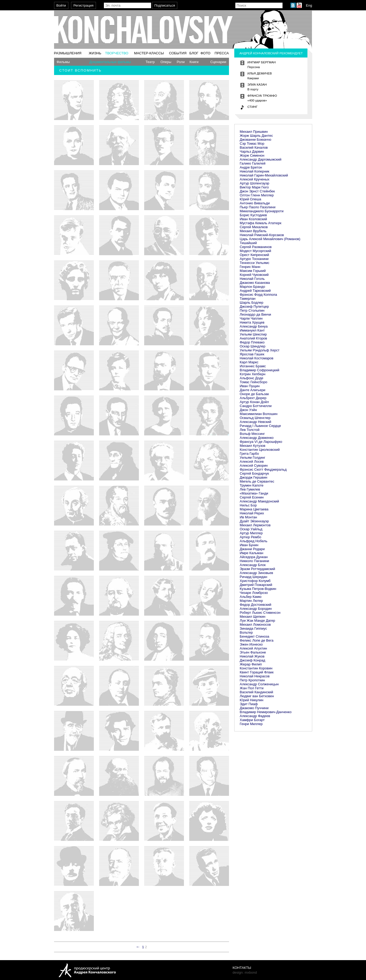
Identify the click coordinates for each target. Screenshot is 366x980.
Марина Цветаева (254, 509)
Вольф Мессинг (252, 434)
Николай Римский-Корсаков (262, 235)
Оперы (166, 62)
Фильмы (63, 62)
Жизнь (95, 53)
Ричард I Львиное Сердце (261, 426)
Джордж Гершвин (254, 477)
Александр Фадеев (255, 716)
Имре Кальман (252, 553)
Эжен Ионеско (251, 644)
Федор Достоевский (256, 605)
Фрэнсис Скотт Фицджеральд (263, 469)
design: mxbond (245, 972)
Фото (205, 53)
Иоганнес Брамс (253, 366)
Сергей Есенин (252, 497)
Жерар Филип (251, 664)
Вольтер (246, 632)
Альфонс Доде (252, 378)
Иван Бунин (249, 545)
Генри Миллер (251, 724)
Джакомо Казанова (255, 283)
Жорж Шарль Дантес (256, 136)
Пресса (222, 53)
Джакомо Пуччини (254, 708)
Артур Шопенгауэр (255, 183)
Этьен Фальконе (253, 652)
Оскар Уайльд (251, 529)
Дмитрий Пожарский (256, 585)
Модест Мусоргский (255, 251)
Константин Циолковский (260, 450)
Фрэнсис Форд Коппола (259, 295)
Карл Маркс (249, 362)
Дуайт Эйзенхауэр (254, 521)
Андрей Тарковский (255, 291)
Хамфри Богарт (252, 720)
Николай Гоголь (252, 279)
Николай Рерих (252, 513)
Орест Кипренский (255, 255)
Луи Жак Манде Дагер (258, 621)
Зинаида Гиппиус (253, 628)
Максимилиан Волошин (259, 414)
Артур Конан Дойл (254, 402)
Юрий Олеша (251, 199)
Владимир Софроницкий (260, 370)
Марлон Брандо (253, 287)
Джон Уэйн (248, 410)
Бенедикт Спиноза (255, 636)
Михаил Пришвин (254, 132)
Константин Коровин (256, 668)
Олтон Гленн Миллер (257, 195)
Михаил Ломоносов (255, 624)
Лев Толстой (250, 430)
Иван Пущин (250, 386)
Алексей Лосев (252, 462)
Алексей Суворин (254, 465)
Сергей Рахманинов (256, 247)
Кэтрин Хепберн (253, 374)
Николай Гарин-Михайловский (264, 175)
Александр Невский (256, 422)
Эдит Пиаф (249, 704)
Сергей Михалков (254, 227)
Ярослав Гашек (252, 354)
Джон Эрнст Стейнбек (257, 191)
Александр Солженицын (259, 684)
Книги (194, 62)
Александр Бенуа (254, 326)
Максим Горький (253, 271)
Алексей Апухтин (253, 648)
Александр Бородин (256, 609)
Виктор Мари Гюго (254, 187)
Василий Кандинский (257, 692)
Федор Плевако (252, 342)
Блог (194, 53)
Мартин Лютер (251, 601)
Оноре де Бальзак (254, 394)
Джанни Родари (252, 549)
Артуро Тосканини (254, 259)
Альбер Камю (251, 597)
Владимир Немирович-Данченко (266, 712)
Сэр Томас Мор (252, 144)
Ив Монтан (248, 517)
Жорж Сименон (252, 155)
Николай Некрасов (255, 676)
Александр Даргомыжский (261, 159)
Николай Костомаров (257, 358)
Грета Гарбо (249, 454)
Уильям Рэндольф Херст (260, 350)
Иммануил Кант (252, 330)
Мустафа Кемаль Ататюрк (261, 223)
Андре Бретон (251, 167)
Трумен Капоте (252, 485)
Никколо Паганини (255, 561)
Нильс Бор (248, 505)
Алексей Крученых (255, 179)
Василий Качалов (254, 147)
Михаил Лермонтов (255, 525)
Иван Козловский (253, 219)
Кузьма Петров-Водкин (258, 589)
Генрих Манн (250, 267)
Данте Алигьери (253, 390)
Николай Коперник (255, 171)
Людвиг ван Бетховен (257, 696)
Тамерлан (248, 299)
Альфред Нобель (254, 541)
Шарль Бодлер (252, 303)
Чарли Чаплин (251, 318)
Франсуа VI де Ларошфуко (261, 442)
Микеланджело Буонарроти (262, 211)
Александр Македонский (259, 501)
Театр (150, 62)
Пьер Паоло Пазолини (258, 207)
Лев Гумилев (250, 489)
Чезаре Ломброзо (254, 593)
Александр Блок (253, 565)
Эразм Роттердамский (258, 569)
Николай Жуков (252, 656)
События (178, 53)
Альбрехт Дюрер (253, 398)
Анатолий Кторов (253, 338)
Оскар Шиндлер (253, 346)
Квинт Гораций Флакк (257, 672)
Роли (181, 62)
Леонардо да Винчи (255, 314)
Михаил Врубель (253, 231)
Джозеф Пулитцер (254, 306)
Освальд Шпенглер (255, 418)
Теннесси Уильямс (255, 263)
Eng (309, 5)
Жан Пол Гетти (252, 688)
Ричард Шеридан (254, 577)
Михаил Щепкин (253, 617)
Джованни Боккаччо (256, 140)
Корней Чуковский (254, 275)
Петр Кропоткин (252, 680)
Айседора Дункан (254, 557)
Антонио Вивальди (255, 203)
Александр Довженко (257, 438)
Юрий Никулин (252, 700)
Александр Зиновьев (257, 573)
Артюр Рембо (251, 537)
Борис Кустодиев (253, 215)
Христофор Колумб (255, 581)
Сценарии (218, 62)
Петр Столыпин (252, 310)
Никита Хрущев (252, 322)
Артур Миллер (251, 533)
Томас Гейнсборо (254, 382)
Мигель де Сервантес (257, 481)
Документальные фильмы (110, 62)
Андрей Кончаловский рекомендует (271, 53)
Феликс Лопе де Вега (257, 640)
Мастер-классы (149, 53)
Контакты (242, 968)
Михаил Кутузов (253, 446)
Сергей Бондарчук (254, 473)
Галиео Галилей (253, 163)
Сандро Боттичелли (256, 406)
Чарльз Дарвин (252, 151)
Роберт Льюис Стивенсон (260, 613)
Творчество (117, 53)
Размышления (68, 53)
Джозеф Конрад (253, 660)
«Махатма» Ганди (254, 493)
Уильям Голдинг (253, 458)
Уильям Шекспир (253, 334)
